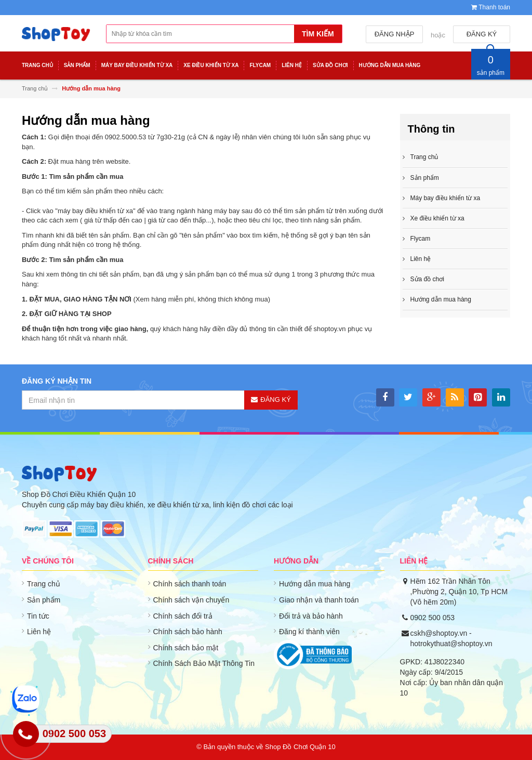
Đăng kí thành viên (309, 632)
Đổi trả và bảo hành (311, 616)
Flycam (421, 239)
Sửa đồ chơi (427, 279)
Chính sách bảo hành (188, 632)
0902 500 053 (433, 618)
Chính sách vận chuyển (191, 600)
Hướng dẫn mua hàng (315, 584)
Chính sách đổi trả (183, 616)
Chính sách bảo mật (186, 648)
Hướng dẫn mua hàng (441, 299)
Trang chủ (44, 584)
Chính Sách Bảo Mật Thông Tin (204, 663)
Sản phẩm (44, 600)
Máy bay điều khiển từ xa (445, 198)
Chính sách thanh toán (190, 584)
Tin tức (38, 616)
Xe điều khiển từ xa (437, 218)
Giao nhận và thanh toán (319, 600)
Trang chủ (424, 157)
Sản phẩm (425, 178)
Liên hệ (421, 259)
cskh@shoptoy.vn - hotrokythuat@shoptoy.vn (451, 638)
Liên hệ (39, 632)
